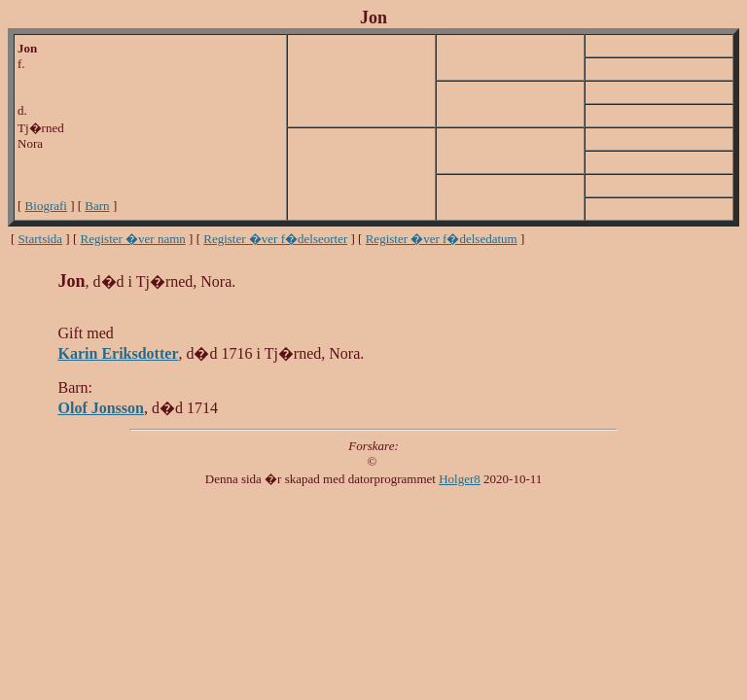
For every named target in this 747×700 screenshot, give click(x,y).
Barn (97, 206)
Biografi (46, 206)
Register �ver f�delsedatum (442, 239)
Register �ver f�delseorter (275, 239)
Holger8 (460, 479)
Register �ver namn (133, 239)
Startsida (41, 239)
